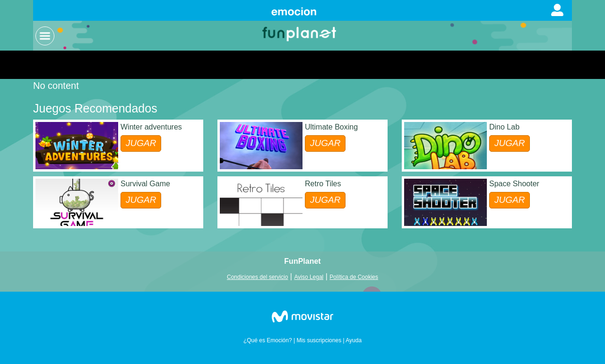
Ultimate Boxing (331, 127)
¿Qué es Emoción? (268, 340)
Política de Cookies (354, 277)
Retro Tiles (323, 184)
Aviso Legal (309, 277)
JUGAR (141, 143)
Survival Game (145, 184)
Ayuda (354, 340)
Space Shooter (514, 184)
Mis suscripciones (319, 340)
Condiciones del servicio (257, 277)
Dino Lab (504, 127)
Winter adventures (151, 127)
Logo (300, 33)
